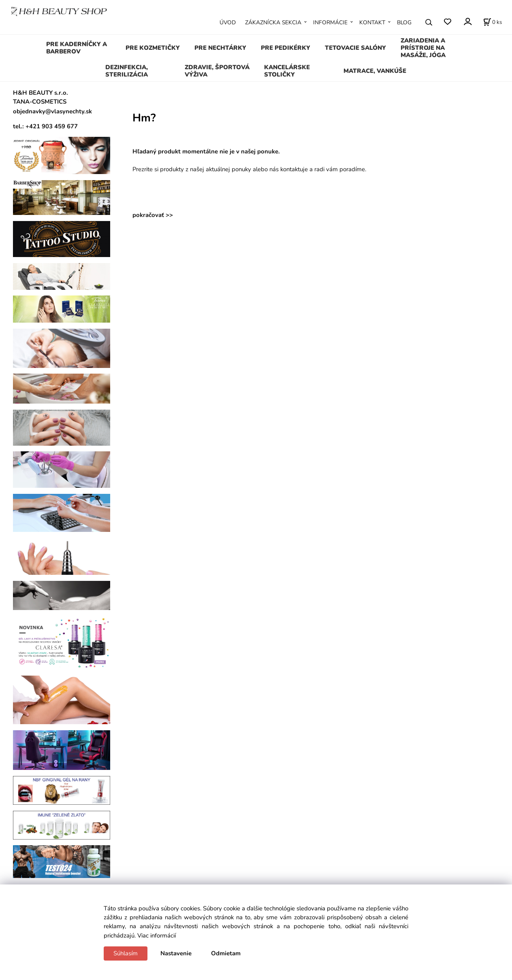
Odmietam (226, 953)
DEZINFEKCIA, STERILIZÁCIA (127, 71)
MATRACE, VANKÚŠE (375, 71)
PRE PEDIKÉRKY (286, 48)
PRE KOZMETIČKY (153, 48)
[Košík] (493, 22)
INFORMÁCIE (330, 22)
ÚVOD (228, 22)
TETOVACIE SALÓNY (355, 48)
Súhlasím (126, 953)
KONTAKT (372, 22)
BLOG (404, 22)
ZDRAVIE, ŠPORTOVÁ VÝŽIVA (217, 71)
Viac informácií (157, 935)
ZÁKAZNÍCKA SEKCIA (273, 22)
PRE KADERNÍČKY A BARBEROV (77, 48)
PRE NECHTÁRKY (220, 48)
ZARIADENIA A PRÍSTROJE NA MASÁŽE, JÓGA (423, 48)
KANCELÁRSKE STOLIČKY (287, 71)
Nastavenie (176, 953)
